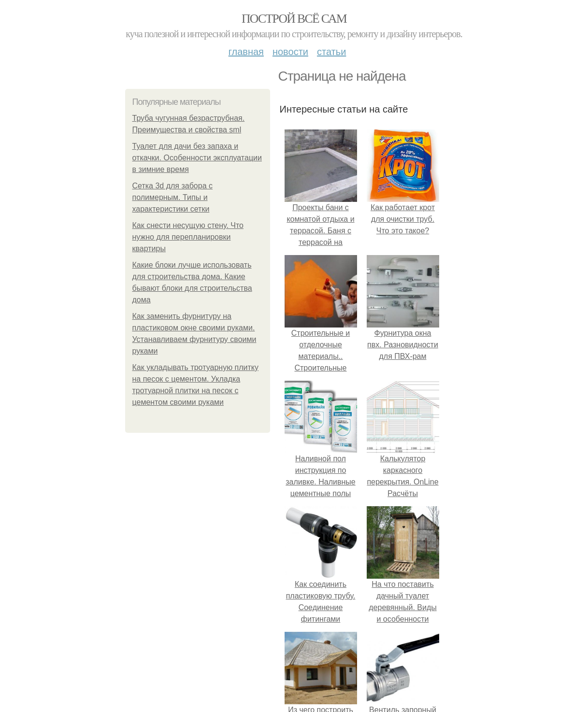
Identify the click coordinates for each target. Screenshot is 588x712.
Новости (290, 52)
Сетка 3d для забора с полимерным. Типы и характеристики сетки (173, 197)
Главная (246, 52)
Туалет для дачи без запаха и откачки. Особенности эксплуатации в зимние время (197, 158)
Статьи (331, 52)
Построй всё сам (294, 19)
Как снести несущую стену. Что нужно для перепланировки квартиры (188, 237)
